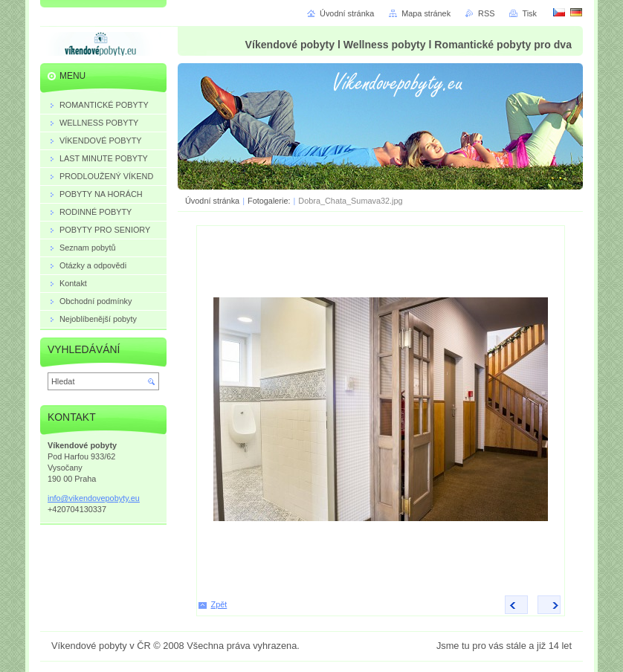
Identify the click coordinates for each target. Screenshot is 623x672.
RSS (486, 13)
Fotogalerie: (270, 201)
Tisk (529, 13)
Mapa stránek (426, 13)
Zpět (219, 604)
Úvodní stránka (212, 201)
